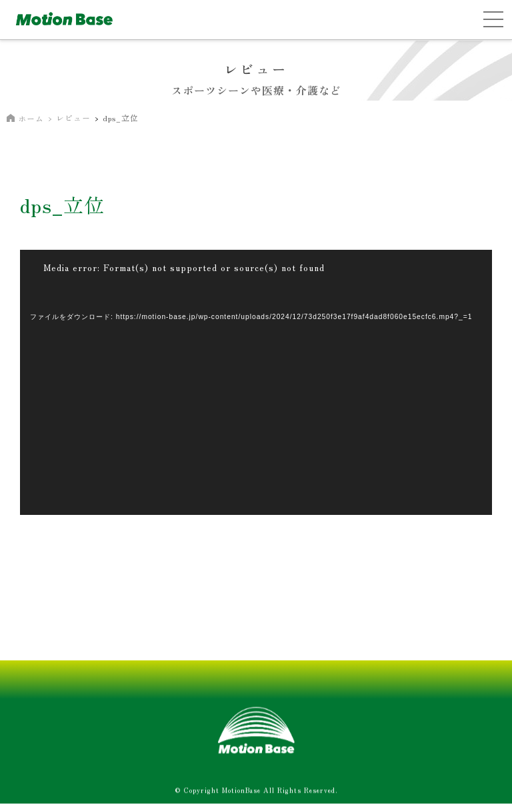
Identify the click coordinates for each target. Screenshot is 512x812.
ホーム (31, 118)
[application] (256, 382)
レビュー (73, 118)
